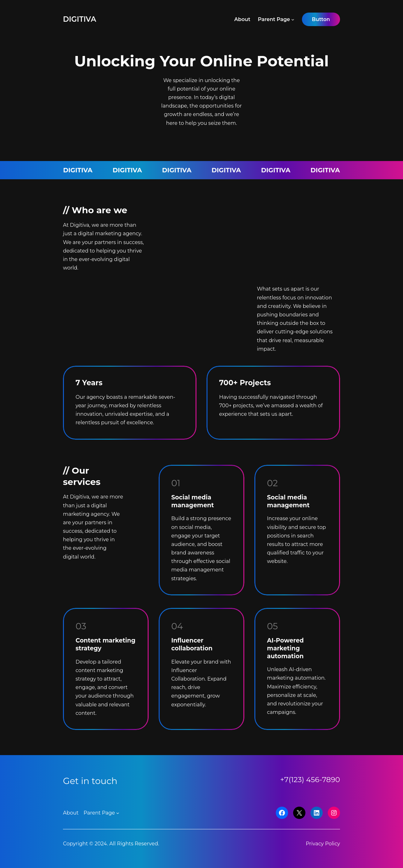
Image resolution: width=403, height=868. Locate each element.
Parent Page (274, 19)
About (242, 19)
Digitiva (79, 19)
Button (321, 19)
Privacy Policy (323, 844)
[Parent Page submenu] (293, 19)
